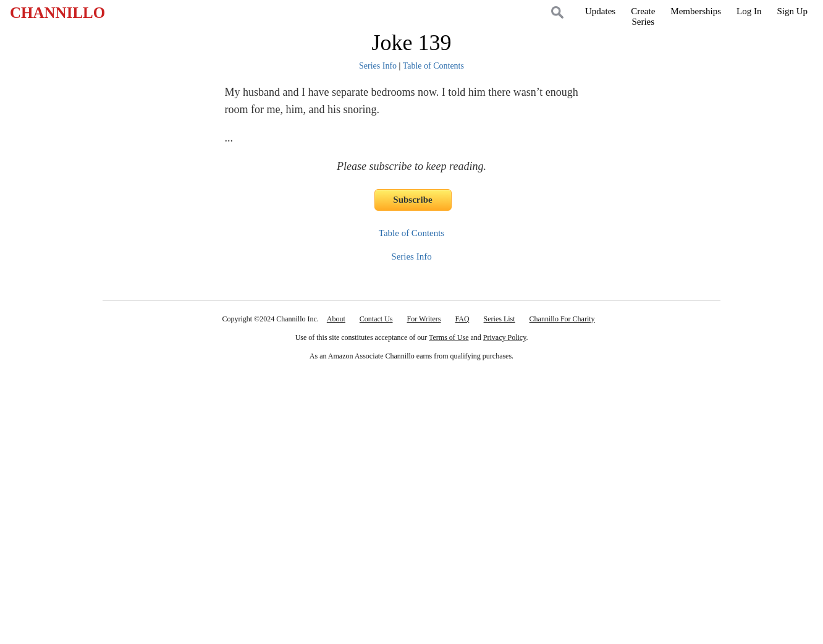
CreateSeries (643, 16)
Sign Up (792, 11)
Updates (600, 11)
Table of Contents (433, 66)
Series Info (378, 66)
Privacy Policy (505, 337)
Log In (749, 11)
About (336, 319)
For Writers (424, 319)
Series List (500, 319)
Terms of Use (449, 337)
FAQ (462, 319)
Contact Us (376, 319)
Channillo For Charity (562, 319)
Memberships (696, 11)
